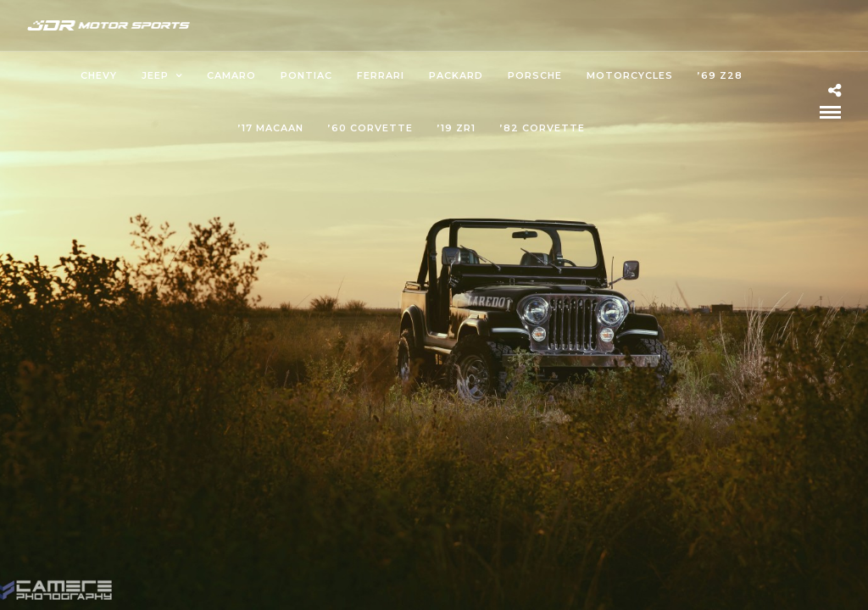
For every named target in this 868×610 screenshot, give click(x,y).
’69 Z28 (720, 75)
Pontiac (306, 75)
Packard (456, 75)
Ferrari (381, 75)
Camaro (231, 75)
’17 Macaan (271, 128)
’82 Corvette (542, 128)
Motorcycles (630, 75)
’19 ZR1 (456, 128)
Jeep (155, 75)
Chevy (99, 75)
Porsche (535, 75)
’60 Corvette (370, 128)
